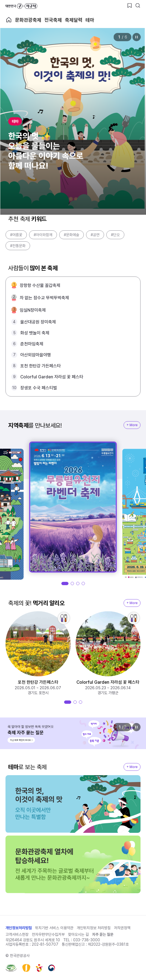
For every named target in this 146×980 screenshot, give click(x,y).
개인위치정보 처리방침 (94, 928)
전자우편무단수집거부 (48, 934)
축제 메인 (9, 20)
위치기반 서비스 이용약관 (54, 928)
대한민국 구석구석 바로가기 (21, 6)
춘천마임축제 (32, 344)
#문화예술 (71, 235)
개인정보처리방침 (19, 928)
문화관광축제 (28, 20)
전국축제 (53, 20)
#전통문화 (18, 246)
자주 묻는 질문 (103, 934)
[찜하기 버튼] (130, 5)
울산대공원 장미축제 (38, 322)
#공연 (95, 235)
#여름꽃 (16, 235)
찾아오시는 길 (78, 934)
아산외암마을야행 (36, 355)
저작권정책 (122, 928)
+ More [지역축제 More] (132, 425)
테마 (90, 20)
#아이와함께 (43, 235)
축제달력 (74, 20)
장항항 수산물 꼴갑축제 (40, 285)
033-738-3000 (87, 940)
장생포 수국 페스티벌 (39, 388)
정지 (136, 37)
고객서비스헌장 (17, 934)
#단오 (115, 235)
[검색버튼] (138, 5)
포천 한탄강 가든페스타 (41, 366)
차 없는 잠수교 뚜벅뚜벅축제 (44, 298)
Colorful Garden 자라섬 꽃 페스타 (52, 377)
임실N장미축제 (33, 310)
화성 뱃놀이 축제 (35, 333)
